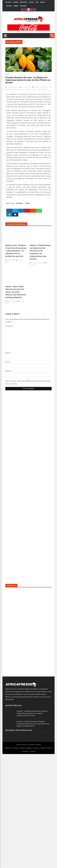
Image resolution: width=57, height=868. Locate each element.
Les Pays (8, 2)
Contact (33, 751)
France (31, 2)
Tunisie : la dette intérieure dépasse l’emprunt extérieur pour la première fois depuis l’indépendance (33, 724)
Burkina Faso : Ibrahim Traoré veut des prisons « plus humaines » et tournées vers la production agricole (16, 251)
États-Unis (24, 2)
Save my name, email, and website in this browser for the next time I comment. (28, 382)
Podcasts (23, 6)
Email (8, 362)
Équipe (43, 748)
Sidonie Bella (11, 260)
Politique (34, 89)
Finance (22, 89)
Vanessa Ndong (12, 301)
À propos (36, 748)
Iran (37, 2)
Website (8, 371)
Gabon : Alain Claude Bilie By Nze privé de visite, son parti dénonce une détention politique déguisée (16, 292)
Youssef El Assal (13, 87)
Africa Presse (22, 744)
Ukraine (9, 6)
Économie (15, 89)
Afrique (37, 87)
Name (8, 353)
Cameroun (44, 87)
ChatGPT (25, 751)
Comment (10, 326)
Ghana (28, 89)
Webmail (8, 748)
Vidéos (16, 6)
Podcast (50, 748)
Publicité (15, 748)
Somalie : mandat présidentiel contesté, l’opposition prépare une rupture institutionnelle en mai (32, 713)
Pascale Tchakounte (38, 263)
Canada (16, 2)
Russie (42, 2)
